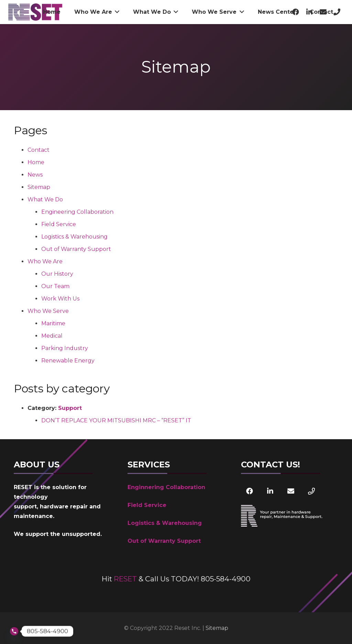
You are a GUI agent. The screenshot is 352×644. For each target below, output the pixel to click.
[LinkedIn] (270, 491)
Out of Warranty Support (76, 249)
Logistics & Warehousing (74, 237)
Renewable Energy (68, 361)
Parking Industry (65, 348)
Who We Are (45, 261)
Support (70, 408)
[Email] (291, 491)
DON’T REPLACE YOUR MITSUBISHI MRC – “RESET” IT (116, 420)
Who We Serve (48, 311)
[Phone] (311, 491)
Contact (38, 150)
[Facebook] (250, 491)
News (35, 175)
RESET (125, 579)
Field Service (59, 224)
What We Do (45, 199)
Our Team (55, 286)
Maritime (53, 323)
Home (36, 162)
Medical (52, 336)
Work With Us (60, 299)
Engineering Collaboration (77, 212)
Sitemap (39, 187)
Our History (57, 274)
